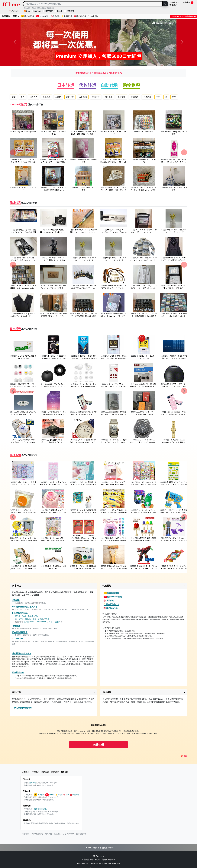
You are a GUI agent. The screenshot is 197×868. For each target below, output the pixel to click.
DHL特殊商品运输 (20, 613)
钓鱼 (174, 97)
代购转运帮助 (37, 834)
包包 (158, 97)
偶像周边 (46, 97)
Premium (18, 639)
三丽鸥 (58, 97)
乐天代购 (55, 16)
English (111, 848)
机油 (36, 616)
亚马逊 (60, 11)
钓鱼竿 (47, 619)
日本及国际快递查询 (99, 725)
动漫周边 (34, 97)
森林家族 (121, 97)
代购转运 (88, 85)
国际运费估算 (81, 834)
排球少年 (96, 97)
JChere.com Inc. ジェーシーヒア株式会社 (105, 863)
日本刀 (41, 619)
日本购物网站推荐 (22, 708)
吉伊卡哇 (70, 97)
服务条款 (48, 834)
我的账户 (174, 2)
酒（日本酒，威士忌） (24, 619)
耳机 (51, 622)
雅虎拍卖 (49, 11)
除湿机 (31, 616)
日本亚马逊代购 (111, 604)
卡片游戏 (147, 97)
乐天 (28, 11)
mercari (38, 11)
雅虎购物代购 (80, 16)
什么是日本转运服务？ (22, 653)
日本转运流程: (18, 672)
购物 (16, 16)
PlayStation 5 (42, 622)
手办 (23, 97)
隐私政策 (57, 834)
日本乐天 (15, 329)
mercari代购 (42, 16)
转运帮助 (25, 834)
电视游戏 (134, 97)
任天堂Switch (29, 622)
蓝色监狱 (83, 97)
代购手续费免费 (183, 16)
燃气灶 (18, 616)
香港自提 (16, 626)
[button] (53, 586)
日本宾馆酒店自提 (20, 632)
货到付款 (16, 600)
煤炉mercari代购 (113, 597)
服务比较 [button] (65, 772)
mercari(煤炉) (18, 104)
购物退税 (131, 85)
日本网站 (33, 783)
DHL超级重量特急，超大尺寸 (25, 607)
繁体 (99, 848)
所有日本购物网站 (41, 809)
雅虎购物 (70, 11)
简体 (95, 848)
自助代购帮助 (68, 834)
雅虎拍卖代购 (28, 16)
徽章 (14, 97)
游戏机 (58, 622)
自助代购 (93, 16)
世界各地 (97, 860)
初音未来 (109, 97)
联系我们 (173, 5)
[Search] (93, 4)
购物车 (187, 3)
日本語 (105, 848)
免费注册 (99, 745)
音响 (35, 619)
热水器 (24, 616)
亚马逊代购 (67, 16)
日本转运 (6, 16)
